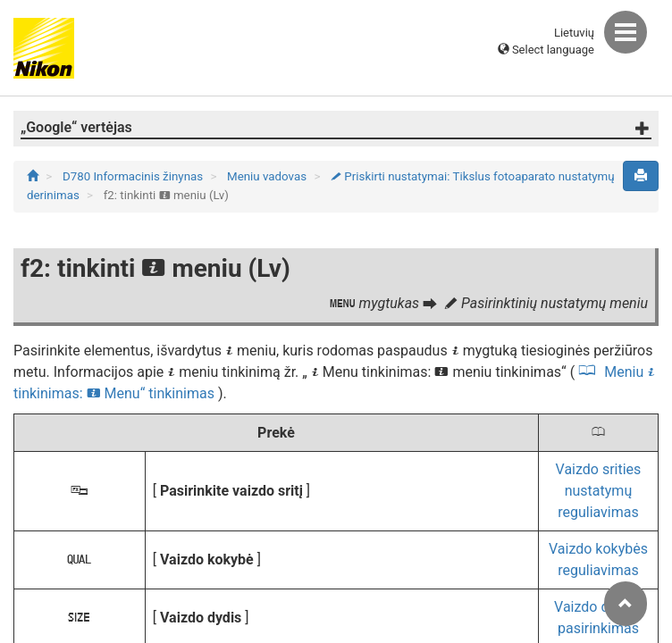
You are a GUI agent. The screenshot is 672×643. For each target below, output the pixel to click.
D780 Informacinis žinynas (134, 176)
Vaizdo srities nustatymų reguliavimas (599, 491)
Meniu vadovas (268, 176)
